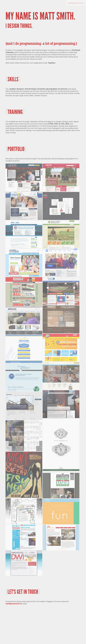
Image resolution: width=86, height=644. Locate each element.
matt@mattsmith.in (14, 604)
